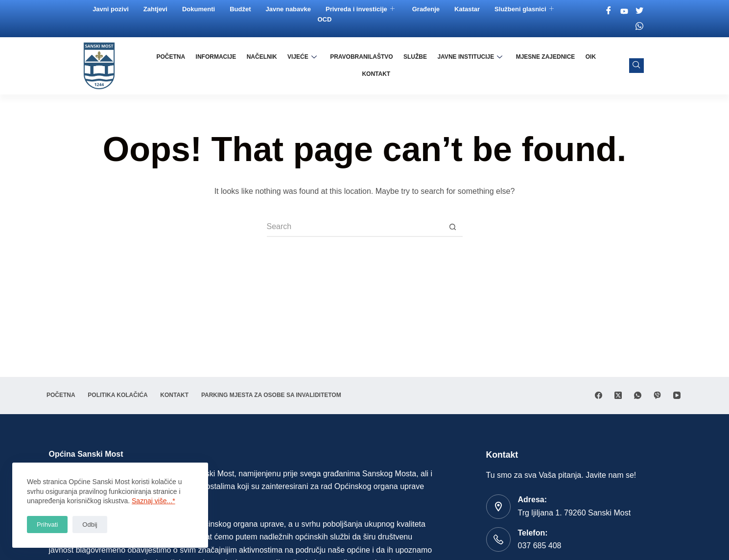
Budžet (241, 9)
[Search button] (453, 227)
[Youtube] (625, 11)
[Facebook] (610, 11)
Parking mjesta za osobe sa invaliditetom (119, 395)
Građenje (427, 9)
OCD (326, 19)
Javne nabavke (290, 9)
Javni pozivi (112, 9)
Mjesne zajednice (525, 66)
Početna (158, 66)
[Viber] (657, 379)
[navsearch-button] (636, 66)
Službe (397, 66)
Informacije (202, 66)
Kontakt (597, 66)
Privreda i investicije (361, 9)
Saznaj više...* (153, 501)
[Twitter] (640, 11)
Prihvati (47, 525)
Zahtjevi (156, 9)
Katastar (468, 9)
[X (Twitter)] (618, 379)
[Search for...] (355, 227)
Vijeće (286, 66)
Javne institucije (450, 66)
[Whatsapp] (640, 26)
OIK (568, 66)
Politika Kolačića (124, 379)
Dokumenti (200, 9)
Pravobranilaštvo (344, 66)
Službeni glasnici (525, 9)
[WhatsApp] (638, 379)
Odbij (90, 525)
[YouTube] (677, 379)
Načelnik (247, 66)
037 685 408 (540, 546)
